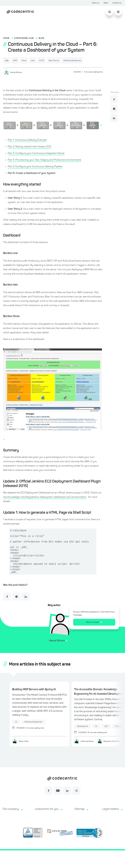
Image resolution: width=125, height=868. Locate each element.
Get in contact (96, 639)
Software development (19, 68)
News (106, 3)
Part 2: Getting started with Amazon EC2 (29, 154)
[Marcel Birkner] (14, 80)
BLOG (41, 38)
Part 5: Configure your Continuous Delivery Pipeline (35, 174)
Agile (10, 60)
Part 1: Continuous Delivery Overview (27, 147)
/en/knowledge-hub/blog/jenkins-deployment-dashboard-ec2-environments (45, 504)
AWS (24, 60)
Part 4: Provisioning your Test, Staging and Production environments (44, 167)
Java (54, 60)
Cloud (39, 60)
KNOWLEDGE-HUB (24, 38)
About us (96, 3)
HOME (6, 38)
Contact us (117, 3)
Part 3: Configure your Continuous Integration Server (36, 160)
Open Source (88, 60)
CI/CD (69, 60)
